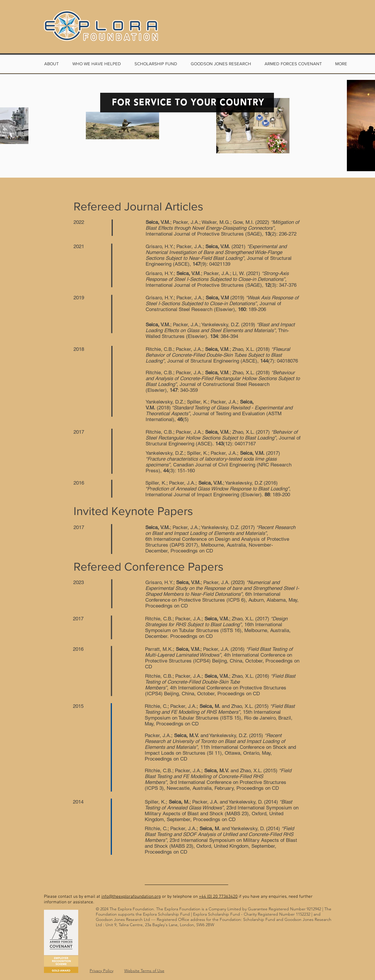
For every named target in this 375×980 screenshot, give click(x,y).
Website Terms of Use (144, 971)
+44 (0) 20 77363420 (218, 897)
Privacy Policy (102, 971)
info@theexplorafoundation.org (131, 897)
